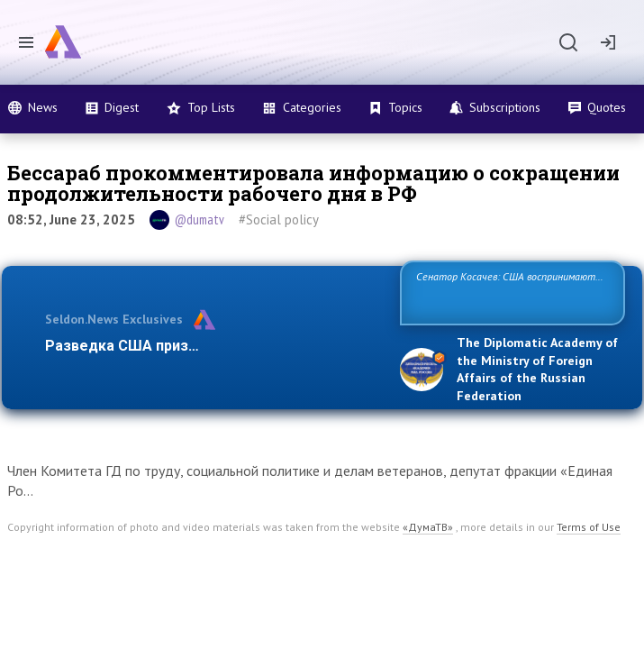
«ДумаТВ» (428, 527)
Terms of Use (589, 527)
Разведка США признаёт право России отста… (211, 346)
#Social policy (279, 219)
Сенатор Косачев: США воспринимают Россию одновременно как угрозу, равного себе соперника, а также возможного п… (511, 296)
